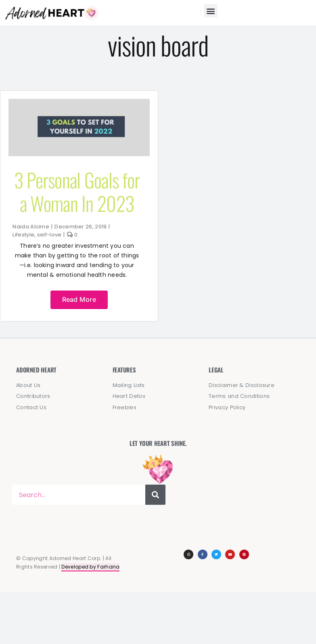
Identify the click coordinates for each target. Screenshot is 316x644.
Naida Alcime (31, 227)
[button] (210, 11)
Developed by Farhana (90, 567)
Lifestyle (23, 235)
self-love (49, 235)
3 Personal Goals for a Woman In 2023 (77, 191)
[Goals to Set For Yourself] (79, 103)
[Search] (155, 495)
